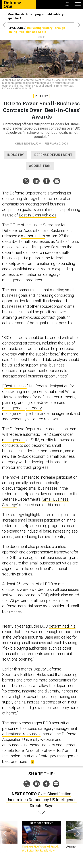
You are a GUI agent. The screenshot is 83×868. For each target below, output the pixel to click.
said (50, 675)
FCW (38, 144)
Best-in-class (15, 386)
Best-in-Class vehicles (38, 215)
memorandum (33, 236)
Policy (42, 96)
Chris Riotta (25, 144)
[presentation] (4, 837)
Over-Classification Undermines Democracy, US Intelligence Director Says (41, 800)
